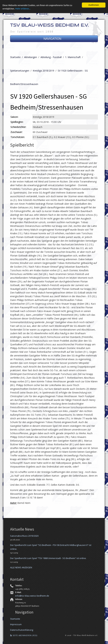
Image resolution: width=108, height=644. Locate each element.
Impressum (16, 624)
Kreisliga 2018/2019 (43, 71)
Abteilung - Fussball (51, 57)
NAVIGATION (54, 39)
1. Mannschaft (73, 57)
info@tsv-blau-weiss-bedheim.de (32, 596)
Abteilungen (31, 57)
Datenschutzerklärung (22, 630)
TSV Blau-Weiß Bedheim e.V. (49, 25)
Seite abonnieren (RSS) (24, 635)
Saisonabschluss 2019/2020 (24, 536)
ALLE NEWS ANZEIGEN (21, 567)
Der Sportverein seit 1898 (32, 32)
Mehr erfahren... (23, 9)
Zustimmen (94, 5)
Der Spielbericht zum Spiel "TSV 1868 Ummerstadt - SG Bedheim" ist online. (48, 558)
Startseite (15, 57)
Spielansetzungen (20, 71)
